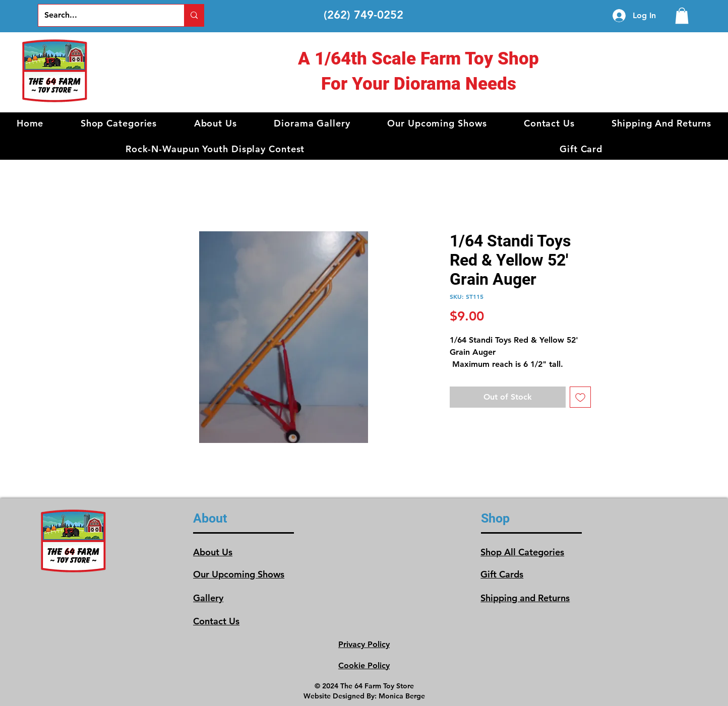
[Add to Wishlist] (580, 397)
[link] (682, 16)
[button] (119, 123)
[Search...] (104, 15)
